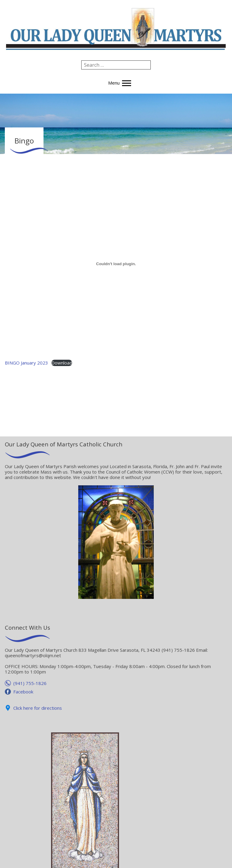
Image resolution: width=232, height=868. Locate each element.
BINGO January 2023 (26, 363)
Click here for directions (38, 708)
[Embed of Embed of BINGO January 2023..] (116, 264)
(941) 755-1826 (30, 683)
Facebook (23, 692)
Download (62, 363)
